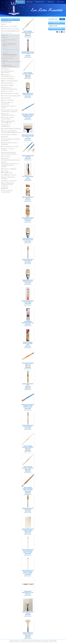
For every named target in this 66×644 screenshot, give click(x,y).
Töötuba (30, 2)
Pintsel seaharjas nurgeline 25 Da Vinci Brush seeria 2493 (28, 489)
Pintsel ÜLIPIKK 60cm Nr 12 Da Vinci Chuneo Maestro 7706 (28, 530)
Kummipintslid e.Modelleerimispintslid (10, 66)
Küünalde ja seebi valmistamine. (8, 118)
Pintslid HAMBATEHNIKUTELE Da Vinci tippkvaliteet (10, 54)
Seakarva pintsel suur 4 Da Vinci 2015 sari (28, 260)
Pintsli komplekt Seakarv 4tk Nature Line (28, 219)
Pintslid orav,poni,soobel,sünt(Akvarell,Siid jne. (14, 62)
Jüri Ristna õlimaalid (9, 181)
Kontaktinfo (40, 2)
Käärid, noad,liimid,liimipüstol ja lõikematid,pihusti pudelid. (10, 164)
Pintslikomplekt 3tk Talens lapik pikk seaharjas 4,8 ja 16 (28, 53)
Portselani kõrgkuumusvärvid (8, 114)
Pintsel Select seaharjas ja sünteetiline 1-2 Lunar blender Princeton (28, 115)
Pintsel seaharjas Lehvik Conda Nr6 (28, 156)
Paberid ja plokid (7, 91)
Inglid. (4, 24)
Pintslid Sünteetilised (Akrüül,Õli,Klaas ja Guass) (10, 45)
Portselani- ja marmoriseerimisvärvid (9, 88)
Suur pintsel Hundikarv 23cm (28, 177)
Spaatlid (5, 35)
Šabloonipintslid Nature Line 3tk (28, 198)
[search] (53, 19)
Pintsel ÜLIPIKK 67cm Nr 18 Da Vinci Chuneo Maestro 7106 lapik (28, 572)
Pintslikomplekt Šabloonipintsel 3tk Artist (28, 322)
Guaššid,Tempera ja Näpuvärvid (8, 72)
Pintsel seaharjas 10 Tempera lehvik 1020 (28, 633)
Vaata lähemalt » (28, 37)
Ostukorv (61, 2)
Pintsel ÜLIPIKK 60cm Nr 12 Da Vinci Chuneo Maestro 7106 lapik (28, 551)
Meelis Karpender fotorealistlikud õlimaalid (8, 184)
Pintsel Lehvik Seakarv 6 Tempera (28, 613)
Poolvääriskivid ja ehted (10, 146)
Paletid (5, 38)
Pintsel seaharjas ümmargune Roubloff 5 (28, 73)
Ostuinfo (51, 2)
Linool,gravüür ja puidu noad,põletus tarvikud (10, 111)
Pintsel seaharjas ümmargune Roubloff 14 (28, 467)
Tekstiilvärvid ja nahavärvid (7, 103)
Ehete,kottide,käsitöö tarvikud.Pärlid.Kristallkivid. (12, 131)
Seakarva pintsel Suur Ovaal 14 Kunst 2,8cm (28, 94)
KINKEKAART (7, 22)
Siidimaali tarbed (7, 85)
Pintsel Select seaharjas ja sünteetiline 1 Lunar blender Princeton (28, 406)
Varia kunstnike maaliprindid (7, 191)
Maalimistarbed (7, 33)
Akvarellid (5, 69)
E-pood (10, 19)
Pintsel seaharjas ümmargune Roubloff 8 (28, 447)
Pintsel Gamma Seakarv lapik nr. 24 (28, 364)
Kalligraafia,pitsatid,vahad (11, 96)
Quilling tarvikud (8, 100)
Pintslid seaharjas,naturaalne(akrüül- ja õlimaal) (12, 50)
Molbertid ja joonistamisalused (8, 75)
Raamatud (5, 137)
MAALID (5, 188)
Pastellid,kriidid (7, 83)
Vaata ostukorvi (57, 29)
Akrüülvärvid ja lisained (10, 29)
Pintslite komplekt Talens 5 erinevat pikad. (28, 302)
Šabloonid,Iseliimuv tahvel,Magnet (8, 122)
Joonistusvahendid (8, 78)
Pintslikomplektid (8, 58)
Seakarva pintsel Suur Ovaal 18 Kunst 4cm (28, 281)
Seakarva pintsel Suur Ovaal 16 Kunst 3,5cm (28, 239)
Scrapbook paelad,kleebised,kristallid (11, 159)
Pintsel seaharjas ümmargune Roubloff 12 (28, 32)
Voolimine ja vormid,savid (6, 125)
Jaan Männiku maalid (9, 175)
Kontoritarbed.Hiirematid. (11, 31)
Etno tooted (6, 156)
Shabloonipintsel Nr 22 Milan (28, 384)
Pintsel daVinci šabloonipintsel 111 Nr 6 (28, 592)
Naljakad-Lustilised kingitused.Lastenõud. (9, 153)
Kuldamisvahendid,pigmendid (11, 128)
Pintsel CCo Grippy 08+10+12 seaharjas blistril (28, 344)
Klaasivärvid (6, 98)
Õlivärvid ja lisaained (9, 26)
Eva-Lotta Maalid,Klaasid (7, 172)
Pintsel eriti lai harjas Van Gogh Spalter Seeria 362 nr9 (28, 136)
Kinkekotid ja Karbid (9, 169)
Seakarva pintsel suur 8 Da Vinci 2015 (28, 509)
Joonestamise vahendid (9, 134)
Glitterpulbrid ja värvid (10, 93)
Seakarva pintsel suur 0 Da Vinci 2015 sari (28, 426)
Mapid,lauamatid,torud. (10, 81)
